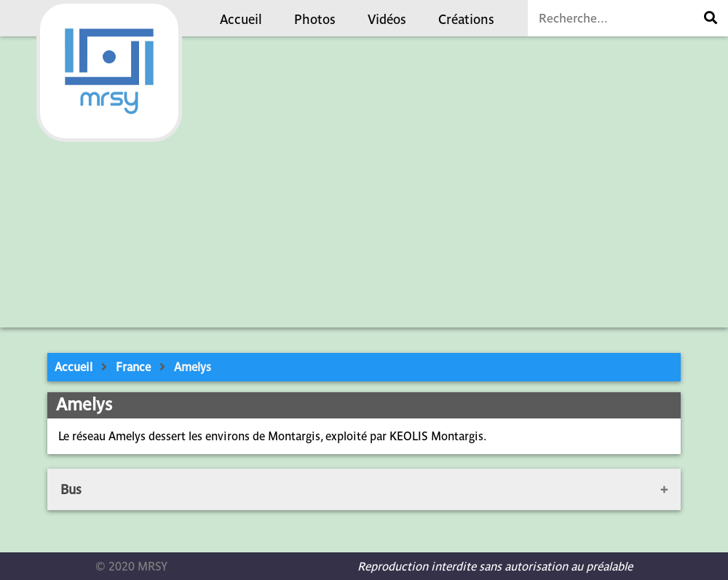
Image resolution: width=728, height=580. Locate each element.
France (133, 367)
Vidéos (387, 19)
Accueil (241, 19)
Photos (315, 19)
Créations (466, 19)
